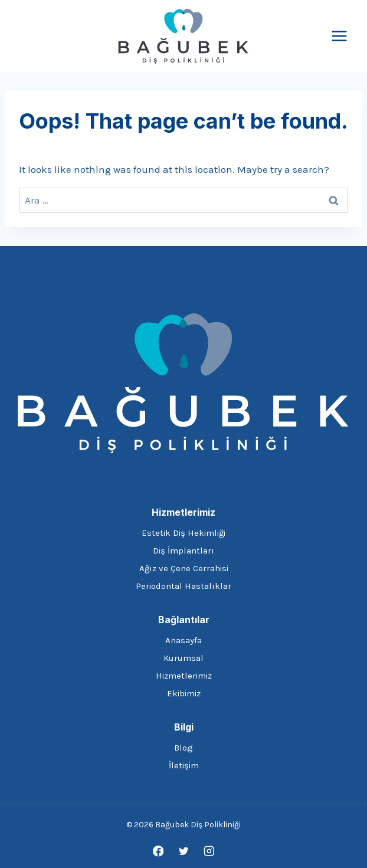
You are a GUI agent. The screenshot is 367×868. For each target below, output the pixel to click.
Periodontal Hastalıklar (183, 586)
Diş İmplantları (183, 551)
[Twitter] (183, 851)
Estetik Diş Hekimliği (183, 533)
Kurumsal (183, 658)
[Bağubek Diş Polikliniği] (183, 36)
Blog (183, 748)
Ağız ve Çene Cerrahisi (184, 568)
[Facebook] (158, 851)
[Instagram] (209, 851)
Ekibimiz (184, 693)
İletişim (184, 765)
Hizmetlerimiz (184, 676)
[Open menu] (339, 36)
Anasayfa (183, 640)
